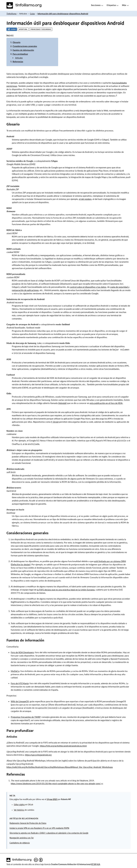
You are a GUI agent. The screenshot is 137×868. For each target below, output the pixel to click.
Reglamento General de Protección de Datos (28, 822)
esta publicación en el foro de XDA (106, 403)
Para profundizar (20, 54)
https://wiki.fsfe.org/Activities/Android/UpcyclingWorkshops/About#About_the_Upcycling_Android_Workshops (60, 766)
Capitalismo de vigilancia (20, 842)
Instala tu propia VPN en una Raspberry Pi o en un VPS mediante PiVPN (39, 827)
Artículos (19, 58)
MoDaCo (15, 670)
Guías (32, 14)
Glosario (17, 42)
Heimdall (62, 403)
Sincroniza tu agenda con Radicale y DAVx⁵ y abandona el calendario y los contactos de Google (49, 832)
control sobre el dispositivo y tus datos (88, 287)
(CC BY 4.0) (95, 863)
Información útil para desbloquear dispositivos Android (63, 14)
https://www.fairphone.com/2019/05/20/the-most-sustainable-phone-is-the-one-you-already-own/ (56, 782)
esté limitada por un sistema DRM (110, 560)
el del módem (85, 199)
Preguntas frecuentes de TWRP (26, 716)
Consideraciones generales (25, 46)
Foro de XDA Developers (22, 651)
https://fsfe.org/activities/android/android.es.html (63, 745)
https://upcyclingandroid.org (38, 754)
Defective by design (21, 563)
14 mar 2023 (52, 798)
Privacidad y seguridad (41, 29)
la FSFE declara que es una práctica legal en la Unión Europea (66, 589)
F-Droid (55, 421)
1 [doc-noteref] (116, 95)
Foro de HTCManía (20, 682)
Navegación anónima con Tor (22, 837)
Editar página (19, 804)
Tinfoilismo (12, 14)
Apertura (23, 29)
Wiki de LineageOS (20, 700)
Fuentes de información (23, 50)
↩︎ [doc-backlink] (102, 782)
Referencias (18, 62)
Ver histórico (19, 809)
